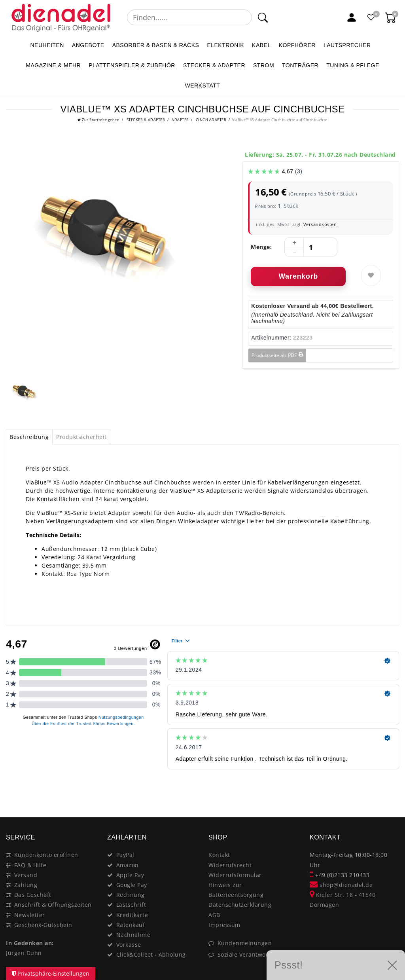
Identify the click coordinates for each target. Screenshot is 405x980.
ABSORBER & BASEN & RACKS (156, 45)
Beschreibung (29, 437)
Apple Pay (130, 875)
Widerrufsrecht (230, 865)
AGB (214, 915)
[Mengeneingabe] (311, 247)
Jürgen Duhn (24, 953)
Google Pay (132, 885)
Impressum (224, 925)
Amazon (128, 865)
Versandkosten (319, 224)
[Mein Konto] (352, 17)
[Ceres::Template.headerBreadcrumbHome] (98, 120)
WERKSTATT (203, 85)
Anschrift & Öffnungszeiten (53, 905)
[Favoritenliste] (371, 17)
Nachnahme (133, 935)
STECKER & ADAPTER (214, 65)
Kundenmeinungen (245, 943)
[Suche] (262, 17)
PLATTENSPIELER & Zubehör (132, 65)
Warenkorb (298, 276)
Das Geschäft (33, 895)
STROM (264, 65)
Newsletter (30, 915)
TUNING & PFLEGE (353, 65)
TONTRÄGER (300, 65)
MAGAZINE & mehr (53, 65)
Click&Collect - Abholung (151, 954)
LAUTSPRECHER (347, 45)
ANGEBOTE (88, 45)
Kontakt (219, 855)
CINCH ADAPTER (210, 120)
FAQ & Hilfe (30, 865)
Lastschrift (131, 905)
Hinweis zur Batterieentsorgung (236, 890)
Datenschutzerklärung (240, 905)
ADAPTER (180, 120)
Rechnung (131, 895)
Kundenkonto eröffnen (46, 855)
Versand (26, 875)
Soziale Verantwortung (250, 954)
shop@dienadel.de (341, 885)
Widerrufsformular (235, 875)
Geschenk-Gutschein (43, 925)
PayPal (125, 855)
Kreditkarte (132, 915)
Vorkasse (129, 945)
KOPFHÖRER (297, 45)
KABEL (261, 45)
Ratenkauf (131, 925)
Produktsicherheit (81, 437)
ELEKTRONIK (225, 45)
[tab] (29, 437)
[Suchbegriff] (189, 17)
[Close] (389, 789)
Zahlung (26, 885)
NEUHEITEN (47, 45)
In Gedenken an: (30, 943)
